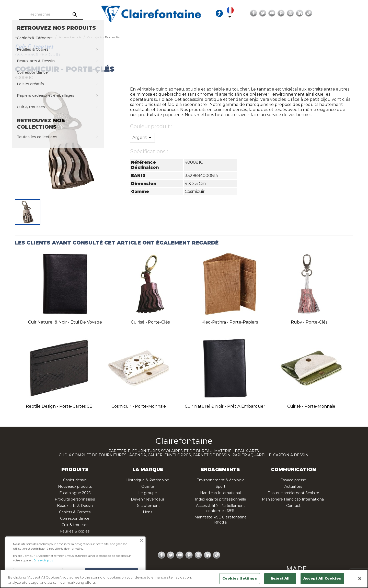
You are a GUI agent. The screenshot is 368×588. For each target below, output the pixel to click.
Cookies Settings (240, 578)
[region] (184, 579)
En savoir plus (43, 560)
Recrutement (148, 506)
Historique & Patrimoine (148, 480)
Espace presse (293, 480)
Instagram (334, 13)
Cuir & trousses (75, 525)
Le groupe (148, 493)
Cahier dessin (75, 480)
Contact (293, 506)
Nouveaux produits (75, 486)
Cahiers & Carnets (75, 512)
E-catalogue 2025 (75, 493)
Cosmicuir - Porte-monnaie (139, 406)
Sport (221, 486)
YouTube (316, 13)
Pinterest (325, 13)
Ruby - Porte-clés (309, 322)
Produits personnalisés (75, 499)
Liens (148, 512)
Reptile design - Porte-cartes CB (59, 406)
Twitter (306, 13)
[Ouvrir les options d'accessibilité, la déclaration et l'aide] (259, 13)
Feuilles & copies (75, 531)
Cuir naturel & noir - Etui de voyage (65, 322)
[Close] (360, 579)
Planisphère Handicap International (293, 499)
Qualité (148, 486)
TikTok (352, 13)
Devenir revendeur (148, 499)
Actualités (293, 486)
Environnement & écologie (221, 480)
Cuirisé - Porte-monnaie (311, 406)
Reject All (280, 578)
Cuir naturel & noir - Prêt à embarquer (225, 406)
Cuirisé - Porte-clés (150, 322)
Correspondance (75, 518)
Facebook (297, 13)
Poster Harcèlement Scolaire (293, 493)
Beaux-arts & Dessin (75, 506)
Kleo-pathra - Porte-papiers (230, 322)
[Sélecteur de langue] (274, 13)
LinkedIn (343, 13)
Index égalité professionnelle (221, 499)
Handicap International (220, 493)
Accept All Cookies (322, 578)
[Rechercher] (65, 15)
